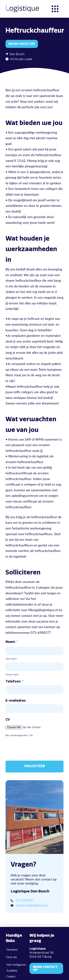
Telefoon (15, 681)
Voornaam (11, 659)
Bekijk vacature (22, 44)
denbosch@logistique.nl (32, 905)
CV (8, 720)
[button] (55, 9)
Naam (12, 642)
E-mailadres (16, 701)
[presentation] (33, 748)
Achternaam (12, 675)
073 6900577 (25, 900)
